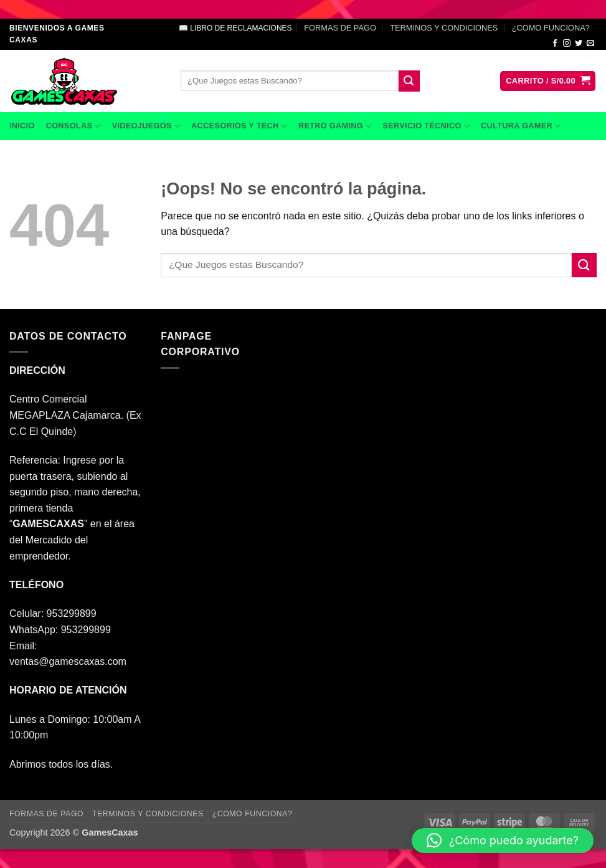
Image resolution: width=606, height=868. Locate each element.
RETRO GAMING (335, 126)
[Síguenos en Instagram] (567, 44)
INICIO (22, 126)
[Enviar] (409, 81)
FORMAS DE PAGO (340, 28)
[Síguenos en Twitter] (579, 44)
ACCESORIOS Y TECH (239, 126)
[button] (548, 81)
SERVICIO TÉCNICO (426, 126)
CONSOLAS (73, 126)
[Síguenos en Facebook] (555, 44)
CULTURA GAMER (521, 126)
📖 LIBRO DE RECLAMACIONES (235, 28)
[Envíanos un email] (590, 44)
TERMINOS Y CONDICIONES (444, 28)
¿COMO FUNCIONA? (551, 28)
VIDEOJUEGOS (146, 126)
